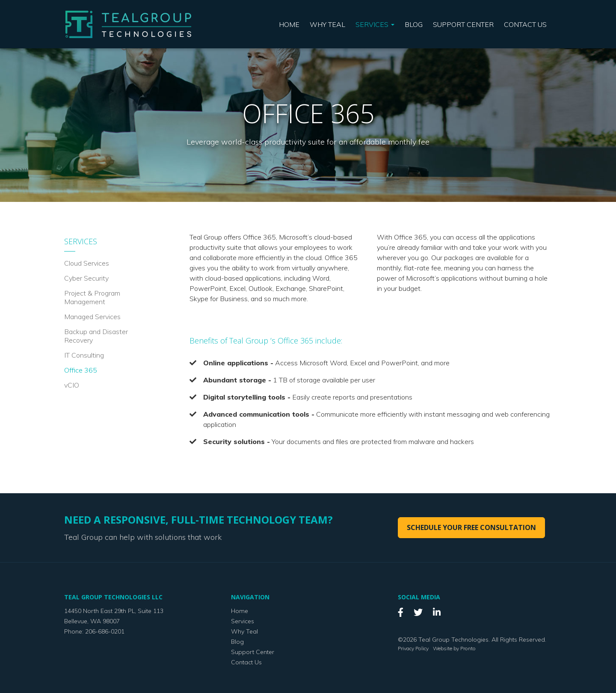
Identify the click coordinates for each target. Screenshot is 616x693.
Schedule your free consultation (471, 527)
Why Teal (327, 24)
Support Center (463, 24)
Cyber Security (86, 278)
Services (375, 24)
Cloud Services (87, 263)
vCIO (72, 385)
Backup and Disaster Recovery (96, 336)
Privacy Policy (413, 648)
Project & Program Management (92, 297)
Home (289, 24)
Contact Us (525, 24)
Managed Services (92, 317)
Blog (414, 24)
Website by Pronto (454, 648)
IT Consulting (84, 355)
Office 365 (81, 370)
